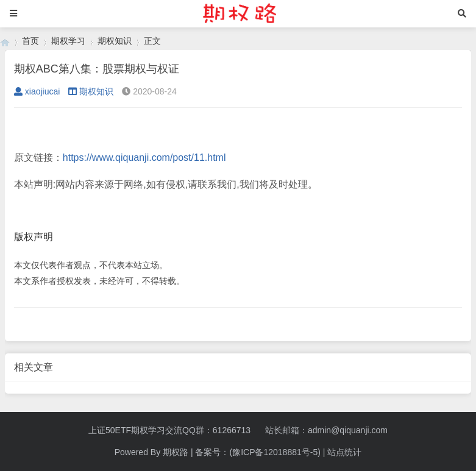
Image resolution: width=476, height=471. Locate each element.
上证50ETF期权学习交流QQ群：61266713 (169, 430)
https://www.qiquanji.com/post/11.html (144, 158)
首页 (30, 41)
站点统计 (344, 452)
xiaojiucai (37, 91)
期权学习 (68, 41)
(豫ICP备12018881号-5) (275, 452)
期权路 (176, 452)
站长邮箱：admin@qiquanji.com (326, 430)
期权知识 (115, 41)
